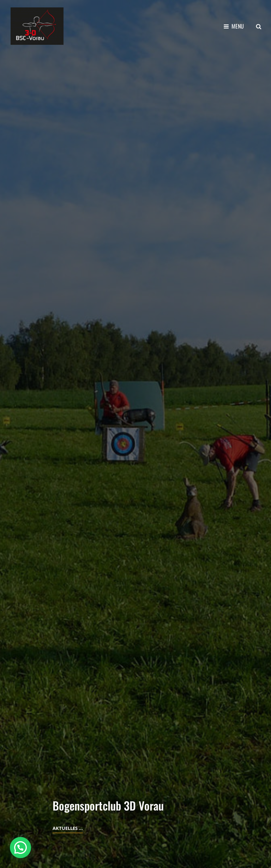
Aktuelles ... (68, 828)
